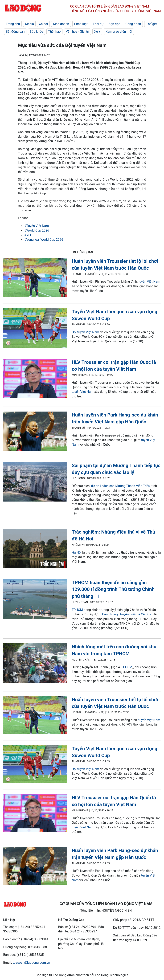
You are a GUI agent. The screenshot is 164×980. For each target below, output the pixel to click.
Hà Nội (77, 552)
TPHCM (77, 610)
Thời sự (98, 24)
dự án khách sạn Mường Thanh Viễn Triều (121, 486)
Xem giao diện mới (119, 32)
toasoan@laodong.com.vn (31, 963)
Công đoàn (133, 24)
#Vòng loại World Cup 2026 (44, 240)
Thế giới (152, 24)
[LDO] (35, 278)
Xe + (97, 32)
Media (29, 24)
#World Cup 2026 (37, 230)
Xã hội (43, 24)
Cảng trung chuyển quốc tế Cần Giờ (127, 614)
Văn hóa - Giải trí (77, 32)
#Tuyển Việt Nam (37, 226)
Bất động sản (15, 32)
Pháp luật (81, 24)
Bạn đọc (114, 24)
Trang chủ (13, 24)
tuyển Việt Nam (149, 282)
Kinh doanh (61, 24)
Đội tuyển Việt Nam (85, 332)
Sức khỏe (36, 32)
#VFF (28, 235)
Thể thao (54, 32)
